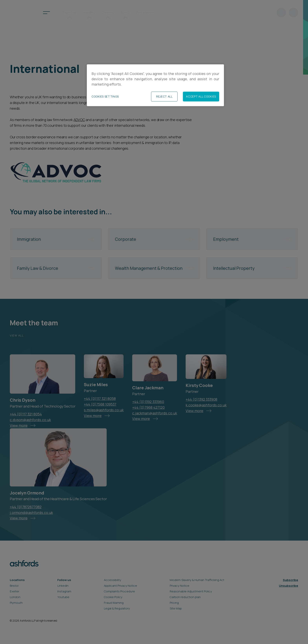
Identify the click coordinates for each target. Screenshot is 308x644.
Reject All (164, 96)
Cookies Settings (105, 96)
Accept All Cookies (201, 96)
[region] (155, 85)
